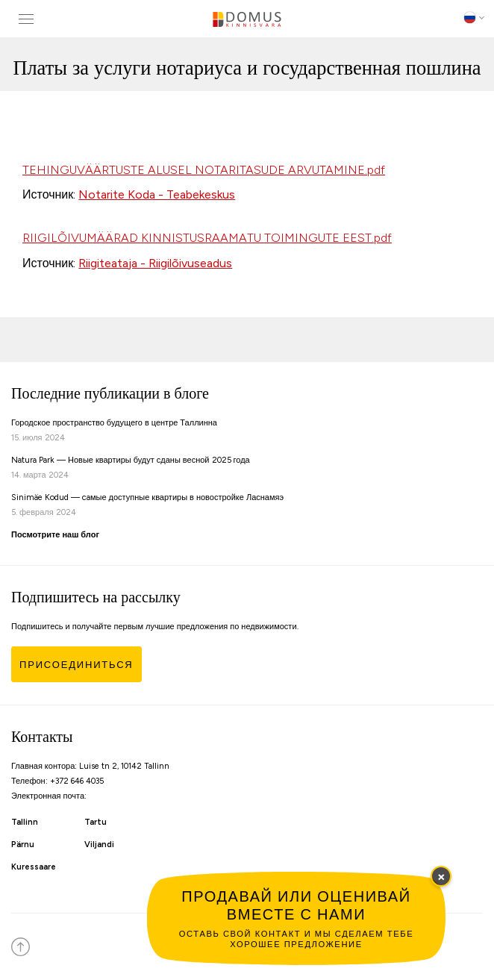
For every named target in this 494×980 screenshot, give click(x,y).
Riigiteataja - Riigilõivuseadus (155, 263)
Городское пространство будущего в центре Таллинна (114, 423)
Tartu (96, 822)
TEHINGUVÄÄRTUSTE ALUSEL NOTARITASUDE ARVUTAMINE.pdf (204, 170)
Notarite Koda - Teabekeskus (157, 194)
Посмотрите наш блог (55, 535)
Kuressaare (34, 867)
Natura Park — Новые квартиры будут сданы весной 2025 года (131, 460)
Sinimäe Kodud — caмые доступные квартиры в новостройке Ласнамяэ (147, 497)
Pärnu (23, 845)
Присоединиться (76, 665)
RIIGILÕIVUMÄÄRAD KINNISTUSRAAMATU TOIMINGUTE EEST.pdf (207, 238)
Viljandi (99, 845)
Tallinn (25, 822)
